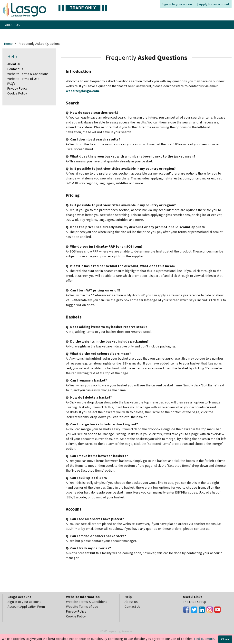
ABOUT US (12, 25)
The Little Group (195, 602)
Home (8, 44)
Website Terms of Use (23, 79)
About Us (14, 64)
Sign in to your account (178, 4)
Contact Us (15, 69)
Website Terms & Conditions (28, 74)
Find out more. (205, 639)
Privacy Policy (17, 88)
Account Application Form (26, 607)
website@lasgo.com (82, 91)
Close (225, 639)
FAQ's (11, 84)
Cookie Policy (17, 93)
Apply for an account (214, 4)
